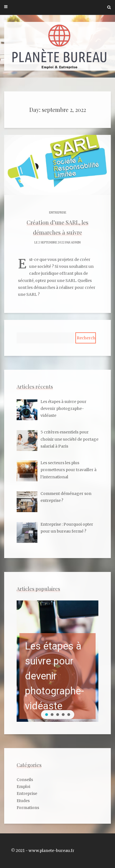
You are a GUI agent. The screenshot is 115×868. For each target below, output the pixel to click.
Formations (28, 808)
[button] (57, 661)
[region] (57, 661)
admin (76, 242)
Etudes (23, 801)
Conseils (25, 780)
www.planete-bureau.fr (51, 851)
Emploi (23, 787)
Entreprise (58, 213)
